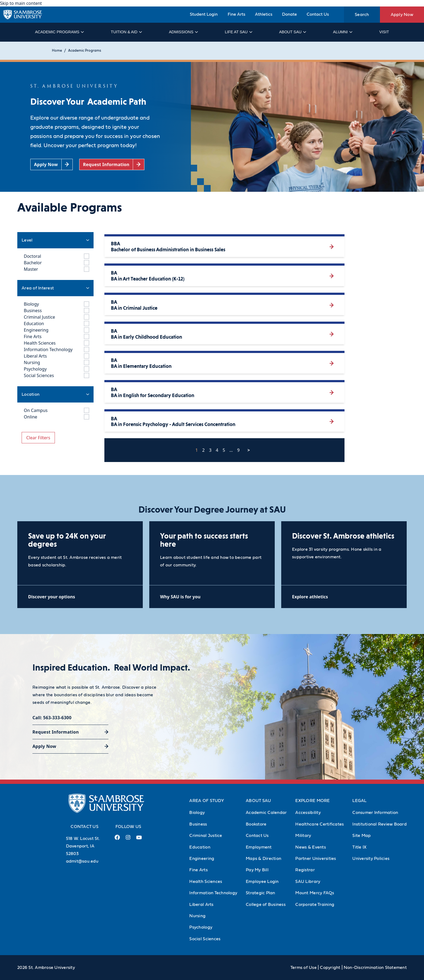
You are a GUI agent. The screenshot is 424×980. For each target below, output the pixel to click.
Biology (197, 813)
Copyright (330, 968)
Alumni (342, 32)
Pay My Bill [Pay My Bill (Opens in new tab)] (257, 870)
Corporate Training (315, 905)
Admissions (183, 32)
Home (57, 51)
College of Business (266, 905)
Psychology (201, 927)
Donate (289, 14)
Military (303, 836)
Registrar (305, 870)
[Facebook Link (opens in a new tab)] (117, 839)
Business (198, 824)
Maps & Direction (264, 859)
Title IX (359, 847)
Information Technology (213, 893)
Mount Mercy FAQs (315, 893)
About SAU (292, 32)
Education (200, 847)
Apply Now (402, 15)
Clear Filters (38, 438)
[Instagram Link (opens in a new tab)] (128, 839)
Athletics (264, 14)
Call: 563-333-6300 (52, 718)
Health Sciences (206, 882)
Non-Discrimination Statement (375, 968)
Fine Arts (236, 14)
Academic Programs (59, 32)
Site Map (362, 836)
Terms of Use (304, 968)
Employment (259, 847)
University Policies (371, 859)
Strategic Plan (261, 893)
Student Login (204, 14)
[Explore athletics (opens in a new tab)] (344, 597)
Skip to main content (21, 3)
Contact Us (318, 14)
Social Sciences (205, 939)
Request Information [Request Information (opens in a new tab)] (56, 732)
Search (362, 15)
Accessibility (308, 813)
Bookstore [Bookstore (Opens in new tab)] (256, 824)
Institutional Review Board (380, 824)
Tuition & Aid (126, 32)
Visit (384, 32)
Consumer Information (375, 813)
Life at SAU (238, 32)
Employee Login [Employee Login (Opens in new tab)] (262, 882)
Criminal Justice (206, 836)
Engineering (202, 859)
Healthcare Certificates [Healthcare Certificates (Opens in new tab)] (319, 824)
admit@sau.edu (82, 861)
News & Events (310, 847)
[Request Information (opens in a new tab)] (112, 165)
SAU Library (308, 882)
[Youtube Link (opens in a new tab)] (139, 840)
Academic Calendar (266, 813)
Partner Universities (316, 859)
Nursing (197, 916)
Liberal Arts (201, 905)
